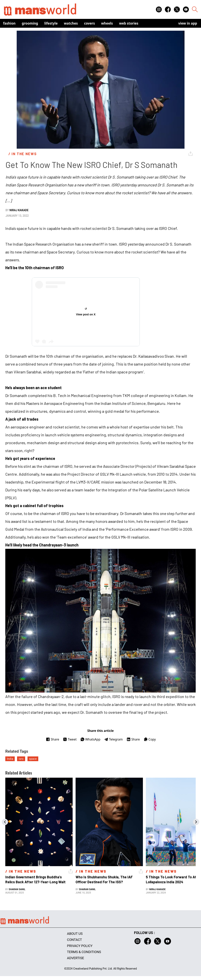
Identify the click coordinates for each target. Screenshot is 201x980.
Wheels (107, 23)
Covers (89, 23)
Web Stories (129, 23)
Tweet (70, 739)
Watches (71, 23)
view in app (188, 23)
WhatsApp (90, 739)
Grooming (30, 23)
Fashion (9, 23)
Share (53, 739)
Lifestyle (51, 23)
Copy (150, 739)
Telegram (113, 739)
